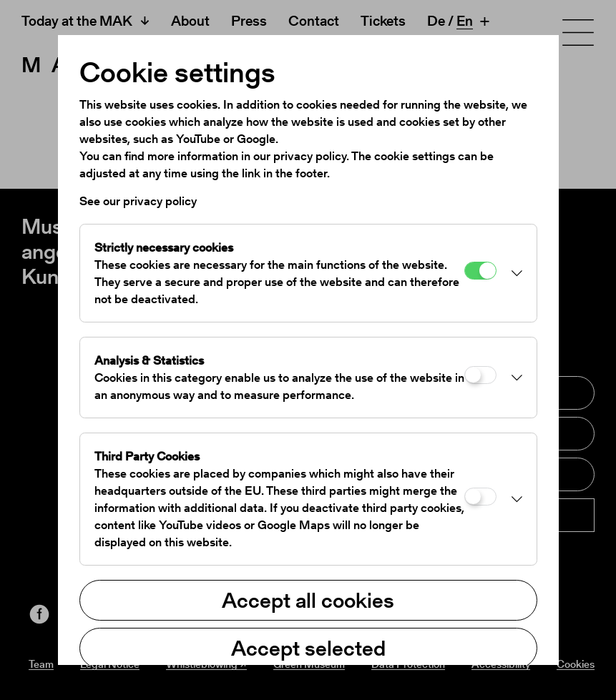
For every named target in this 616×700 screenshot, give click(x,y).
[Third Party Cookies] (480, 497)
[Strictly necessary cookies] (480, 271)
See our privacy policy (138, 201)
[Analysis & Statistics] (480, 375)
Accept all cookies (308, 600)
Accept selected (308, 648)
